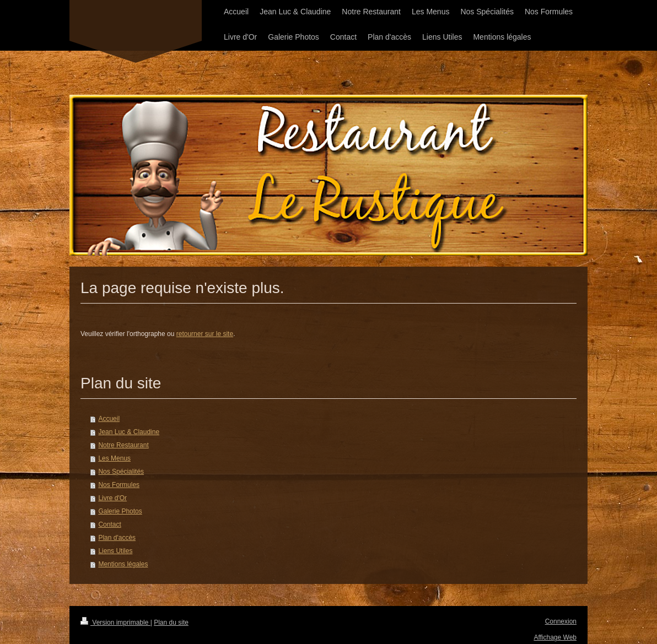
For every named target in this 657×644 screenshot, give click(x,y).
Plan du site (171, 623)
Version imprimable (115, 623)
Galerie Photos (120, 511)
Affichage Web (555, 637)
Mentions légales (123, 564)
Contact (109, 524)
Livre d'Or (112, 498)
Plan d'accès (117, 538)
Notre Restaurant (123, 445)
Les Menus (114, 458)
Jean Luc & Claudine (129, 432)
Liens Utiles (115, 551)
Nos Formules (119, 485)
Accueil (109, 419)
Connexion (561, 621)
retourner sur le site (205, 334)
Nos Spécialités (121, 472)
